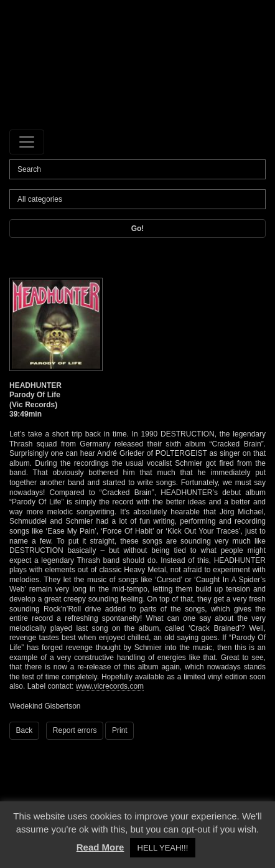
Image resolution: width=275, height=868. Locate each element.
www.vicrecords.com (110, 686)
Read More (100, 847)
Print (120, 730)
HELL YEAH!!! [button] (163, 848)
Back (25, 730)
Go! (138, 229)
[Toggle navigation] (27, 142)
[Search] (137, 169)
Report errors (75, 730)
